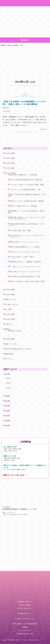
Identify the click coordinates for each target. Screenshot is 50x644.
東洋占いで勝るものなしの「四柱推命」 (24, 206)
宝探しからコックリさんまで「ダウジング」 (26, 252)
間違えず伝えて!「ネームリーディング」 (25, 242)
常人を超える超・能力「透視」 (21, 230)
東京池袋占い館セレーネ (25, 602)
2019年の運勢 (10, 290)
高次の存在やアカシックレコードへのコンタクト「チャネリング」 (27, 236)
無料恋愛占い (10, 354)
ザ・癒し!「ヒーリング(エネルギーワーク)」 (26, 267)
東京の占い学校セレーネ (25, 608)
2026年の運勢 (6, 111)
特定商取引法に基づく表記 (25, 634)
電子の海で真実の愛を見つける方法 (18, 349)
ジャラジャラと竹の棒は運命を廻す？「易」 (26, 190)
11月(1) (8, 383)
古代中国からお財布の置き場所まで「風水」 (26, 277)
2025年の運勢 (10, 158)
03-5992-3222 (11, 513)
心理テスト (9, 324)
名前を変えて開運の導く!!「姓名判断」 (24, 175)
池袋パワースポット (12, 344)
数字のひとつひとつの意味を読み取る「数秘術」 (27, 201)
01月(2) (8, 388)
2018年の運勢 (10, 295)
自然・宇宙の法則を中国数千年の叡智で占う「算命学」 (27, 195)
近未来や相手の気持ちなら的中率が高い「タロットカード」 (27, 225)
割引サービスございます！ (15, 475)
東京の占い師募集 (25, 605)
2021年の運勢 (10, 319)
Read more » (44, 129)
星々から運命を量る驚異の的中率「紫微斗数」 (27, 180)
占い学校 (8, 309)
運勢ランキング (11, 300)
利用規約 (25, 627)
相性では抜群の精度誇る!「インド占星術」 (25, 247)
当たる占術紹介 (11, 173)
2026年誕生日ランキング (25, 614)
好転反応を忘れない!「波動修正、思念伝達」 (26, 262)
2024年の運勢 (10, 163)
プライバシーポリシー (25, 631)
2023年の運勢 (10, 168)
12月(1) (8, 378)
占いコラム (9, 359)
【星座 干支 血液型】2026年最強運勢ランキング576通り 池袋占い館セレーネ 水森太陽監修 (24, 103)
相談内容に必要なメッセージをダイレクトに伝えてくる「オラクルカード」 (27, 218)
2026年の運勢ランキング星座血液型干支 (25, 624)
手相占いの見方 (15, 331)
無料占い (8, 329)
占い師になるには (11, 304)
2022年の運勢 (10, 314)
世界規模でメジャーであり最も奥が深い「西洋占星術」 (27, 212)
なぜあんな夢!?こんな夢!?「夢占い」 (23, 257)
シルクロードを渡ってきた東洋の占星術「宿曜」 (27, 185)
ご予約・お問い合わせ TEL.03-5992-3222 (25, 3)
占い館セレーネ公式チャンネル (25, 619)
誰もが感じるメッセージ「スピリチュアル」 (26, 272)
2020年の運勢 (10, 339)
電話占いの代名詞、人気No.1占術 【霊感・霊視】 (28, 281)
